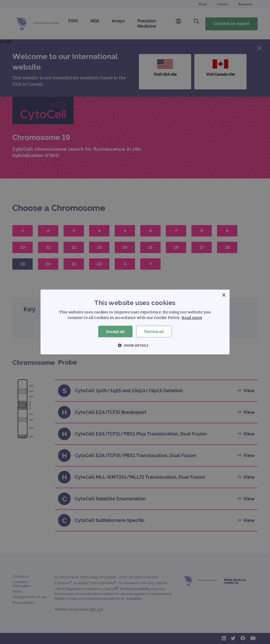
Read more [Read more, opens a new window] (192, 317)
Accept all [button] (115, 331)
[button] (135, 345)
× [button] (223, 295)
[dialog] (135, 322)
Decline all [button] (154, 331)
